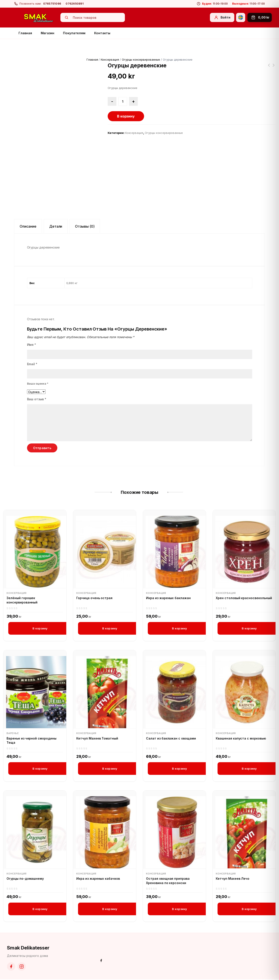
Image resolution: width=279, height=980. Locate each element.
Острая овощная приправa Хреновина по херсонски (168, 881)
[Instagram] (22, 967)
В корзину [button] (40, 628)
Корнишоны (274, 68)
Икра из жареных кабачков (98, 879)
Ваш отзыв (37, 399)
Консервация (110, 60)
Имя (32, 345)
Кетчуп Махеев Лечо (233, 879)
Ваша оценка (38, 383)
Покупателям (74, 33)
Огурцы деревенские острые (269, 68)
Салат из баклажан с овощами (171, 738)
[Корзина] (260, 17)
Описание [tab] (28, 226)
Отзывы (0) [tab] (85, 226)
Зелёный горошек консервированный (22, 600)
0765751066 (52, 4)
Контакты (102, 33)
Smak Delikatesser (28, 948)
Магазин (48, 33)
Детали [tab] (56, 226)
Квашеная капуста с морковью (241, 738)
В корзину (126, 116)
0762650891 (75, 4)
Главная (25, 33)
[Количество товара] (123, 101)
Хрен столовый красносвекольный (244, 598)
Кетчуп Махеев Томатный (97, 738)
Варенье (13, 733)
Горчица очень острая (94, 598)
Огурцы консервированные (141, 60)
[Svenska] (241, 17)
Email (32, 364)
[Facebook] (11, 967)
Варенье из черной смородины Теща (31, 741)
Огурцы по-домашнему (25, 879)
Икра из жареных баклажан (168, 598)
